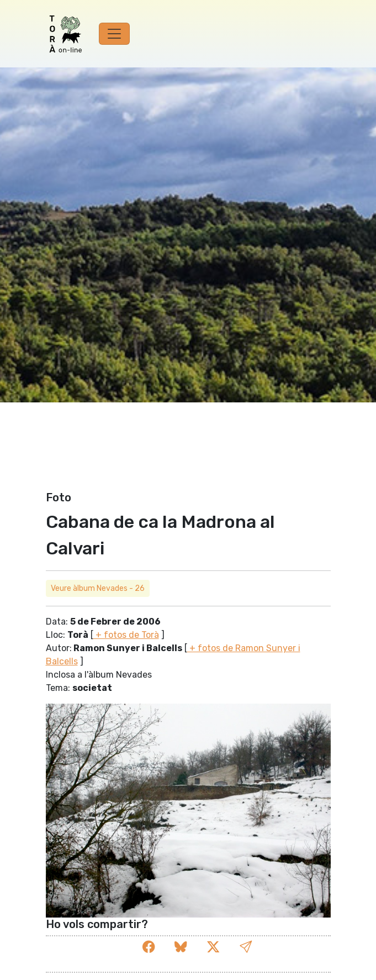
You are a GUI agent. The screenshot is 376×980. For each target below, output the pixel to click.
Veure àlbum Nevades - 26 (98, 588)
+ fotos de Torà (126, 635)
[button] (246, 948)
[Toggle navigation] (114, 34)
